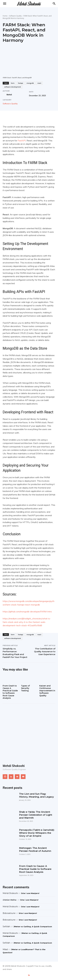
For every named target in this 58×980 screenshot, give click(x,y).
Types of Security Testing (25, 688)
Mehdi (9, 95)
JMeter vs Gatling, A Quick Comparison (33, 927)
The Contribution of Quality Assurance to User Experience (45, 651)
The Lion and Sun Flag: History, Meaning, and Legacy (36, 795)
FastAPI (22, 141)
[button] (54, 4)
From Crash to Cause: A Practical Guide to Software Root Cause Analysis (10, 692)
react (39, 83)
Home (5, 16)
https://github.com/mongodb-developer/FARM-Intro (27, 612)
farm (13, 83)
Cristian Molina (9, 900)
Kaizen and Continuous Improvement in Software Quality (47, 691)
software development (13, 87)
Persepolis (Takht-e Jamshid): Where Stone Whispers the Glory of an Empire (37, 833)
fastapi (21, 83)
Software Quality (15, 16)
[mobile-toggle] (5, 4)
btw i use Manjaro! (30, 893)
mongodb (30, 83)
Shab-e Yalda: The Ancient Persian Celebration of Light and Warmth (36, 815)
